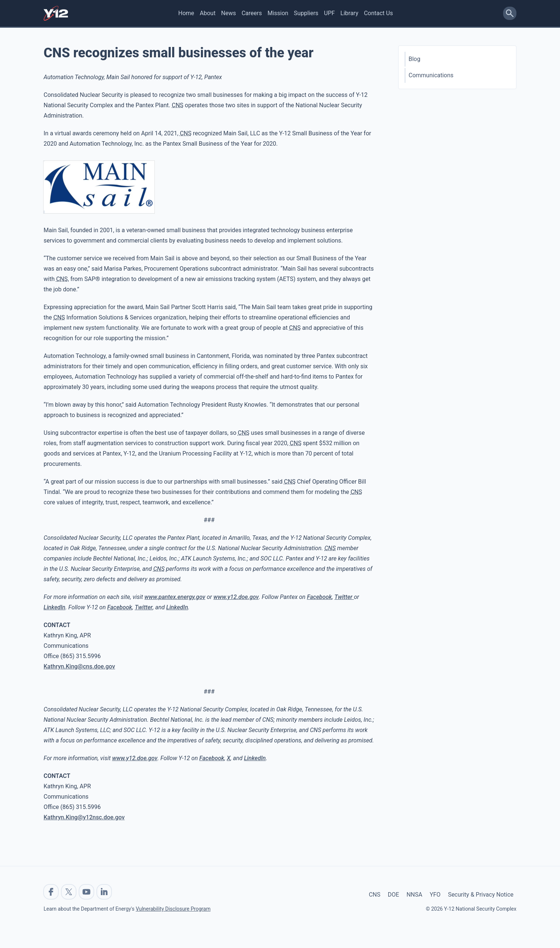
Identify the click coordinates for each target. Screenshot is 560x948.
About (208, 13)
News (229, 13)
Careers (252, 13)
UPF (329, 13)
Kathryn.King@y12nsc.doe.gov (84, 817)
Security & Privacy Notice (481, 895)
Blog (414, 59)
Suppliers (306, 13)
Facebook (320, 597)
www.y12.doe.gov (236, 597)
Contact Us (378, 13)
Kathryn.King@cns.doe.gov (79, 666)
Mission (278, 13)
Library (349, 13)
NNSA (414, 895)
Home (186, 13)
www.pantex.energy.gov (175, 597)
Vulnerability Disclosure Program (173, 909)
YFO (435, 895)
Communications (431, 75)
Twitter (344, 597)
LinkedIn (54, 607)
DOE (394, 895)
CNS (374, 895)
